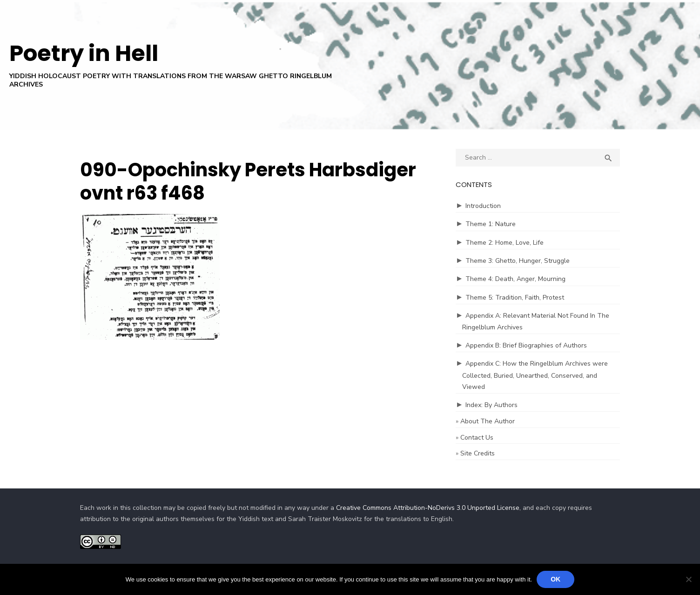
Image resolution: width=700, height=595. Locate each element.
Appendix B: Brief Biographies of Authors (526, 345)
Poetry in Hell (84, 53)
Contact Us (477, 438)
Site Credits (478, 453)
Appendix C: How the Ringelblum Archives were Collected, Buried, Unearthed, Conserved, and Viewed (535, 375)
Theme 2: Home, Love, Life (505, 243)
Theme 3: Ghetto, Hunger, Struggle (518, 261)
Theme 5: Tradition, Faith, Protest (515, 297)
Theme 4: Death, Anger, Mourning (515, 279)
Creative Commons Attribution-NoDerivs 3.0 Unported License (428, 508)
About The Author (488, 421)
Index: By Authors (491, 405)
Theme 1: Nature (491, 224)
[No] (688, 579)
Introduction (483, 206)
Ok (555, 579)
